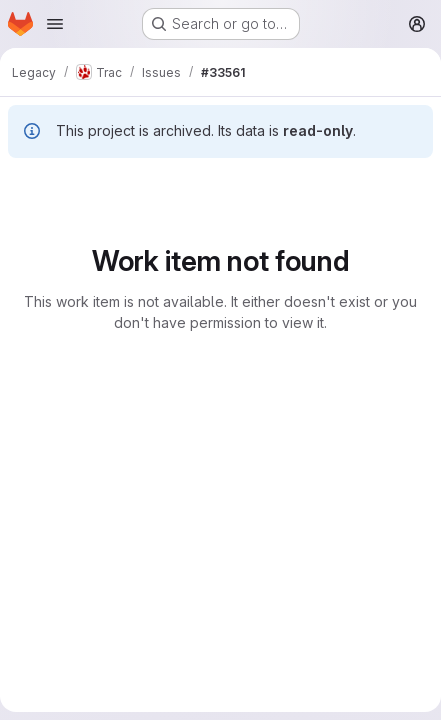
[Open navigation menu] (55, 24)
